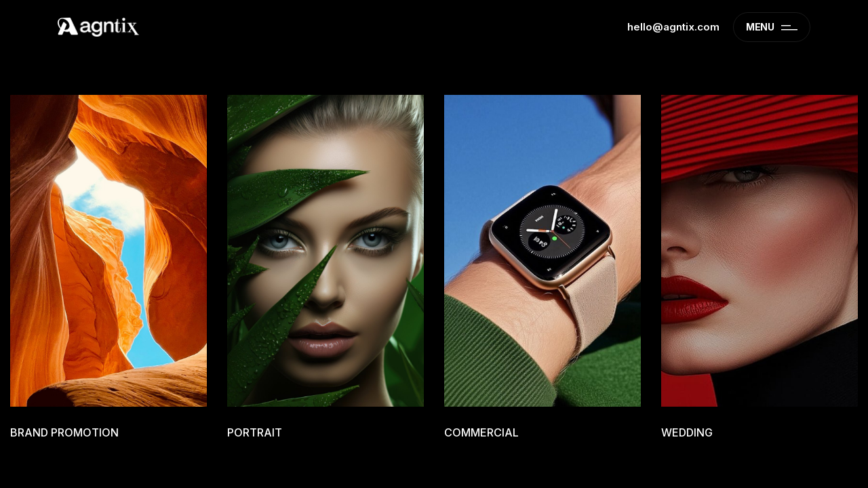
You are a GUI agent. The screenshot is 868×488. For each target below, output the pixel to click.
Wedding (687, 432)
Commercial (481, 432)
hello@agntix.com (673, 27)
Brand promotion (64, 432)
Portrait (255, 432)
